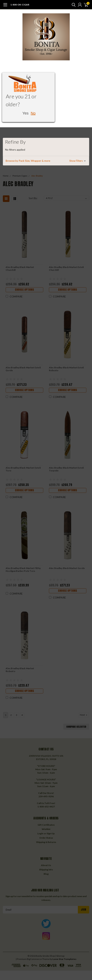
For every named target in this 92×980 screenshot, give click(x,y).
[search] (73, 5)
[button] (46, 161)
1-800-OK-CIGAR (20, 5)
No (33, 113)
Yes (25, 113)
